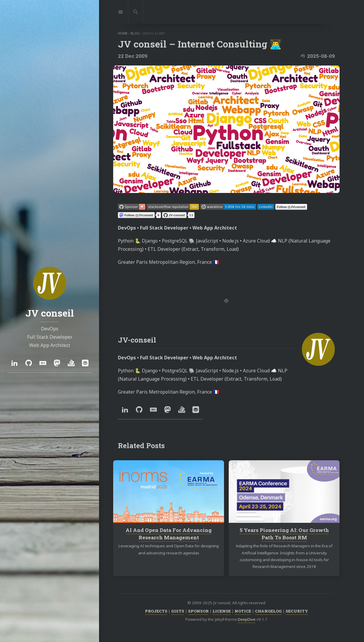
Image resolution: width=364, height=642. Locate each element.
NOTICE (243, 611)
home (123, 33)
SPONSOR (198, 611)
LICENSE (222, 611)
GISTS (178, 611)
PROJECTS (156, 611)
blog (135, 33)
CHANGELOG (268, 611)
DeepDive (247, 619)
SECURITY (297, 611)
